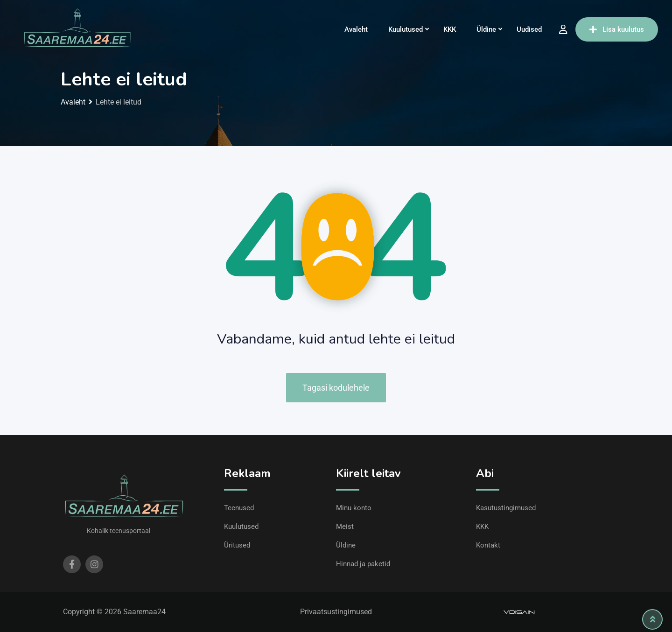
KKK (450, 29)
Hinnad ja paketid (363, 564)
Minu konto (354, 508)
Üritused (237, 545)
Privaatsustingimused (336, 612)
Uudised (529, 29)
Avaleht (356, 29)
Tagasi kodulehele (336, 388)
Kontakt (488, 545)
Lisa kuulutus (617, 29)
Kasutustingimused (506, 508)
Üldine (486, 29)
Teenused (239, 508)
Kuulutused (406, 29)
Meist (345, 527)
